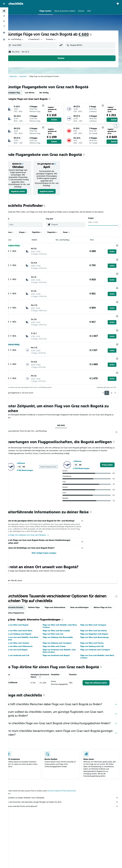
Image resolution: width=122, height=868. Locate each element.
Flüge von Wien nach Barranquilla (62, 621)
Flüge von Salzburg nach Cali (95, 637)
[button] (4, 4)
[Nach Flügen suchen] (4, 11)
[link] (25, 191)
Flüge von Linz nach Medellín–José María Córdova (30, 629)
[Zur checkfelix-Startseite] (16, 4)
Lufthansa (29, 451)
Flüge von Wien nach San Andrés (96, 621)
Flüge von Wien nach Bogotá (25, 615)
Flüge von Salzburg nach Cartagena (63, 633)
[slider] (119, 225)
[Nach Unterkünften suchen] (4, 16)
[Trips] (4, 33)
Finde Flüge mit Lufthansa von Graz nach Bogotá (35, 526)
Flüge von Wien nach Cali (58, 624)
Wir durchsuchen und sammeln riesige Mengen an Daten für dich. (66, 797)
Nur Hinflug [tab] (52, 93)
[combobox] (59, 39)
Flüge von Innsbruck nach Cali (25, 646)
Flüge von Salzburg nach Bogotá (26, 624)
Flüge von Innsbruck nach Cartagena (98, 640)
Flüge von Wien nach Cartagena (96, 615)
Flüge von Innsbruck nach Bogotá (62, 646)
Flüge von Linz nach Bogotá (24, 640)
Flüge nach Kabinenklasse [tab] (63, 598)
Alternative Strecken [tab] (23, 598)
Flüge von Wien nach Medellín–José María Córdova (63, 616)
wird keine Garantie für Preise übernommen (70, 786)
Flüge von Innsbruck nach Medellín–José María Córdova (65, 641)
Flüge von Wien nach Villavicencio (27, 637)
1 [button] (107, 376)
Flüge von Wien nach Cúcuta (60, 637)
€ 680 (92, 34)
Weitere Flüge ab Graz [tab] (24, 603)
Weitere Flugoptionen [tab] (46, 603)
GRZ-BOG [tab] (65, 408)
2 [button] (112, 376)
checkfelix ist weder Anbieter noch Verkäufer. (66, 793)
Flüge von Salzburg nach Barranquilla (63, 628)
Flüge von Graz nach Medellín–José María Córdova (100, 647)
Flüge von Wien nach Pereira (95, 633)
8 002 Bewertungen (33, 458)
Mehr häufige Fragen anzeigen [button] (49, 543)
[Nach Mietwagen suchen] (4, 21)
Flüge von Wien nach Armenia (25, 633)
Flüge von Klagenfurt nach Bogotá (97, 624)
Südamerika (21, 76)
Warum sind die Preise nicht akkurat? (66, 801)
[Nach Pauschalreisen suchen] (4, 26)
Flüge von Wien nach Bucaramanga (97, 628)
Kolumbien (31, 76)
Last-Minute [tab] (38, 93)
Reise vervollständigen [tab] (88, 598)
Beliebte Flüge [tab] (42, 598)
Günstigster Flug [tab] (21, 93)
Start (13, 76)
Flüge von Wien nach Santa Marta (27, 621)
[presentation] (99, 35)
